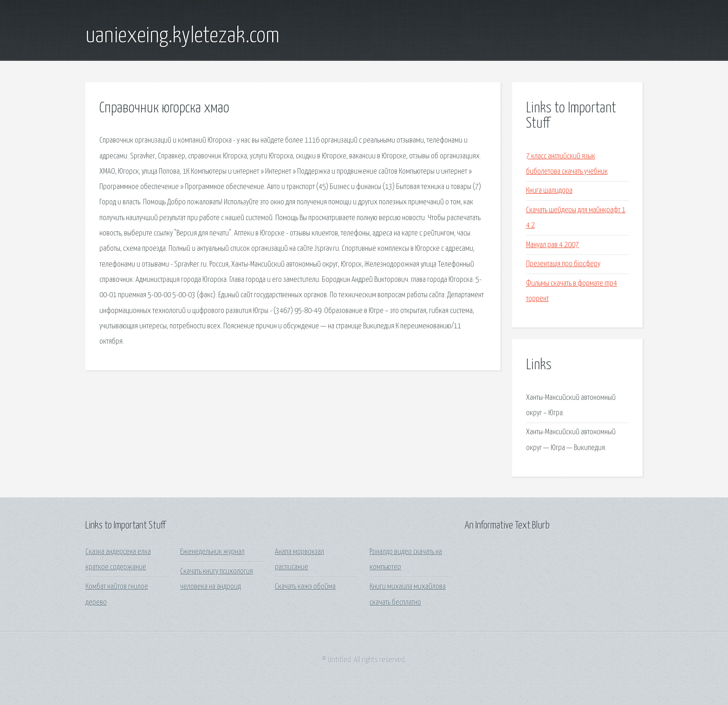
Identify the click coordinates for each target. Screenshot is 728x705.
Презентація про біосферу (563, 264)
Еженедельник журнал (212, 552)
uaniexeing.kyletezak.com (182, 36)
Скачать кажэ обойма (305, 587)
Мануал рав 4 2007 (552, 245)
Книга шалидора (549, 191)
